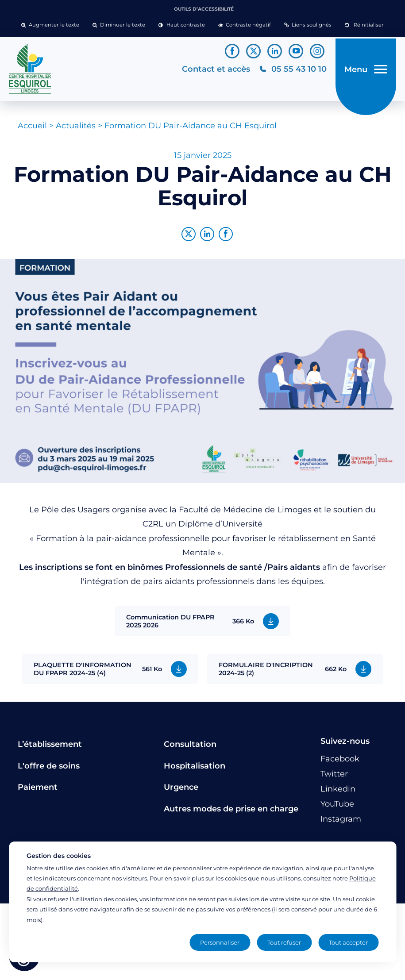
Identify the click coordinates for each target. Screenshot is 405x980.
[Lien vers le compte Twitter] (253, 51)
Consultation (190, 748)
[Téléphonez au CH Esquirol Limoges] (290, 71)
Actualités (76, 129)
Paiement (38, 791)
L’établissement (50, 748)
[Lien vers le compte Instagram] (317, 51)
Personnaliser (220, 942)
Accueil (32, 129)
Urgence (181, 791)
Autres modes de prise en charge (231, 812)
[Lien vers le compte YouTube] (296, 51)
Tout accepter (348, 942)
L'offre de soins (49, 769)
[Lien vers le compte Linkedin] (275, 51)
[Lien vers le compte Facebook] (232, 51)
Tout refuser (284, 942)
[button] (50, 25)
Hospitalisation (195, 769)
